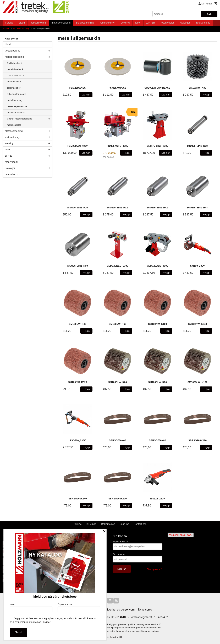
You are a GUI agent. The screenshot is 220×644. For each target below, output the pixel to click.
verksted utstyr (108, 23)
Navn (31, 608)
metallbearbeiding (61, 23)
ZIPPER (151, 23)
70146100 (121, 617)
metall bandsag (14, 100)
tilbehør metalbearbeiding (20, 119)
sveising (125, 23)
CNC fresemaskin (16, 75)
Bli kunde (91, 524)
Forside (9, 23)
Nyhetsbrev (145, 610)
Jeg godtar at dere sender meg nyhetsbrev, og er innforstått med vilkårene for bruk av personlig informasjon (53, 620)
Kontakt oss (140, 524)
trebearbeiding (38, 23)
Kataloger (185, 23)
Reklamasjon (108, 524)
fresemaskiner (14, 82)
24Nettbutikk (116, 637)
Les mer (120, 631)
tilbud (22, 23)
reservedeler (167, 23)
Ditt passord (119, 554)
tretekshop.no (203, 23)
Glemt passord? (155, 569)
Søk (209, 14)
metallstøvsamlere (16, 113)
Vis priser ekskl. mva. (181, 535)
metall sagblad (14, 125)
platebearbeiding (85, 23)
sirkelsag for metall (16, 94)
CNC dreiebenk (15, 63)
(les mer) (46, 622)
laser (138, 23)
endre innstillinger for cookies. (144, 631)
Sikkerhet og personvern (120, 610)
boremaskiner (14, 88)
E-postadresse (120, 542)
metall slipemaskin (17, 106)
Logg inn (124, 524)
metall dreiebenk (15, 69)
